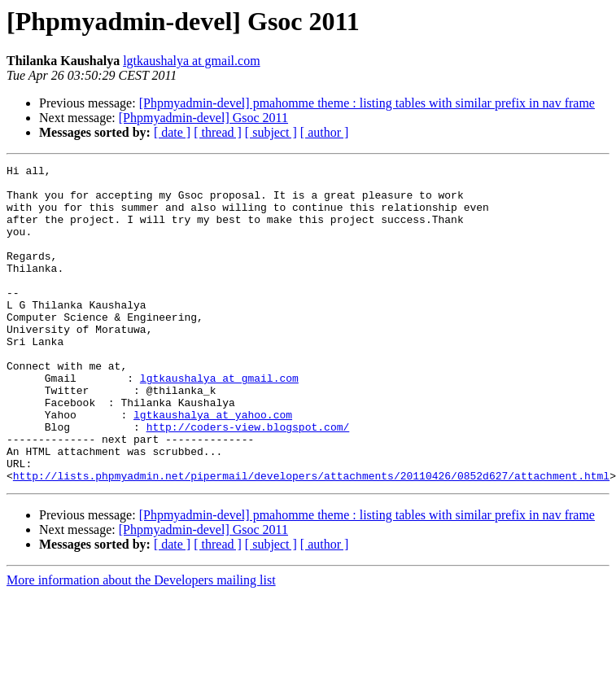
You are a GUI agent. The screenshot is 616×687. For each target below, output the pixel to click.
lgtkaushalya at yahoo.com (213, 466)
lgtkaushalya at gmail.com (191, 61)
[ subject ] (271, 132)
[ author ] (325, 132)
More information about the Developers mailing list (141, 643)
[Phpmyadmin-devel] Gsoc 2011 (203, 118)
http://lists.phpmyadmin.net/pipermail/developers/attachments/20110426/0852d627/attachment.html (311, 539)
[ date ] (172, 132)
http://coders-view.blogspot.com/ (248, 480)
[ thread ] (218, 132)
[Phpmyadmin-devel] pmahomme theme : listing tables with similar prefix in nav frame (367, 103)
